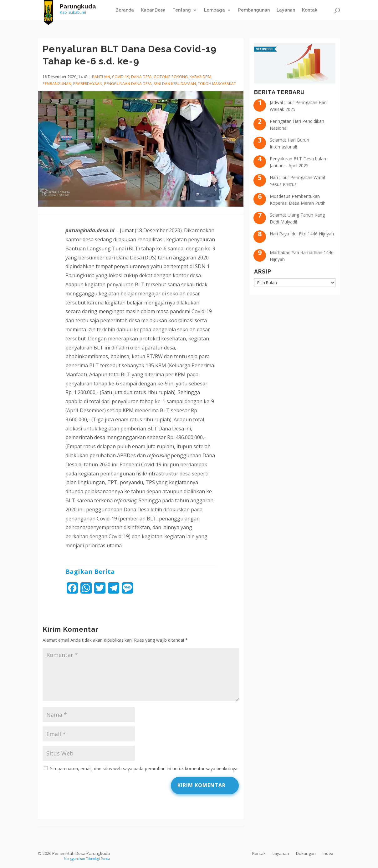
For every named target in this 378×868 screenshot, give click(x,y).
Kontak (310, 10)
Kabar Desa (153, 10)
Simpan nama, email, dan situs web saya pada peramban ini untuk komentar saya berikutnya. (144, 768)
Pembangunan (254, 10)
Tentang (182, 10)
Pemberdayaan (88, 84)
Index (328, 853)
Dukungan (306, 853)
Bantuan (101, 77)
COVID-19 (121, 77)
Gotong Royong (171, 77)
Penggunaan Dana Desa (128, 84)
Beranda (125, 10)
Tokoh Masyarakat (217, 84)
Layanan (286, 10)
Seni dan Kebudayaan (175, 84)
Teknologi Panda (98, 859)
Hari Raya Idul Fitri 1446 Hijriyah (302, 234)
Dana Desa (141, 77)
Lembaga (215, 10)
